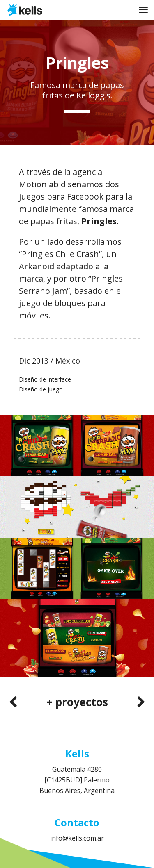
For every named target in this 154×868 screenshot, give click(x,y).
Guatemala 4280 (77, 769)
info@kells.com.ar (77, 838)
